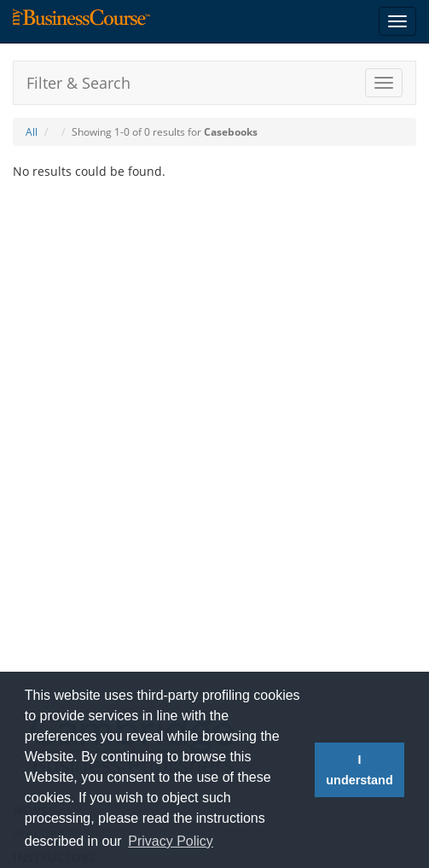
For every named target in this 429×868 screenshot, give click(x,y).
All (32, 132)
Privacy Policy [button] (171, 841)
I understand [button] (359, 770)
